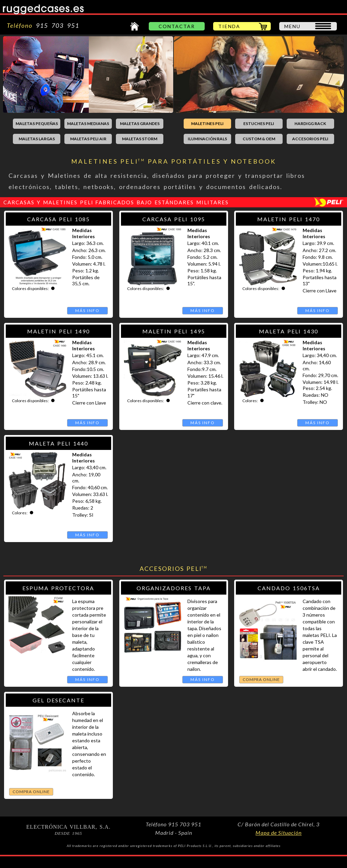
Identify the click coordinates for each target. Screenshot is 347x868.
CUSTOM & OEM (259, 139)
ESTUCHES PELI (259, 123)
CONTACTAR (177, 26)
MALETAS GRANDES (140, 123)
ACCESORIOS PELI (310, 139)
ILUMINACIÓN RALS (207, 139)
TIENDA (229, 26)
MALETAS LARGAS (37, 139)
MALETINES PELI (207, 123)
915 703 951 (56, 25)
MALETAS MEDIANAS (88, 123)
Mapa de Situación (279, 833)
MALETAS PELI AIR (88, 139)
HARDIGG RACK (310, 123)
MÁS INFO (87, 311)
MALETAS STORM (140, 139)
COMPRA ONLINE (261, 679)
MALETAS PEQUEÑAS (37, 123)
